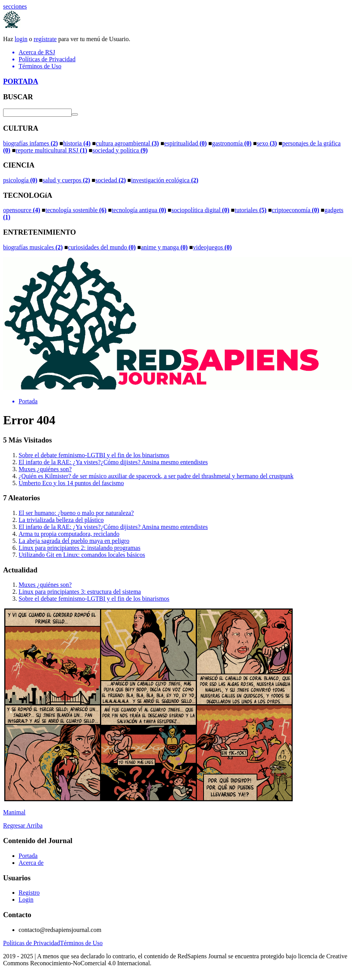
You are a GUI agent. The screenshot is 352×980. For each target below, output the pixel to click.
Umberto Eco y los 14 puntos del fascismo (71, 483)
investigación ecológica (165, 180)
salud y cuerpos (66, 180)
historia (77, 143)
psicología (20, 180)
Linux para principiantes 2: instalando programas (79, 548)
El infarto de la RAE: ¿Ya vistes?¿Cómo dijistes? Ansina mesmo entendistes (113, 462)
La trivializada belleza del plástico (61, 520)
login (21, 39)
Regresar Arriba (23, 825)
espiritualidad (186, 143)
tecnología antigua (139, 210)
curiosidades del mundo (102, 247)
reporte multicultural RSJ (51, 150)
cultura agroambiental (127, 143)
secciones (15, 6)
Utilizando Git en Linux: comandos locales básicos (82, 555)
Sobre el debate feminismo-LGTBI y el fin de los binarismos (94, 455)
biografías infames (30, 143)
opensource (22, 210)
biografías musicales (33, 247)
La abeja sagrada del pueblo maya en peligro (74, 541)
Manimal (14, 812)
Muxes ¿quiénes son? (45, 469)
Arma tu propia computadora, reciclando (69, 534)
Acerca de (31, 863)
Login (26, 900)
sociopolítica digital (200, 210)
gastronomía (232, 143)
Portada (28, 856)
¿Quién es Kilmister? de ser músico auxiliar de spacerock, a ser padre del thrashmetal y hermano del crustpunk (156, 476)
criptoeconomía (295, 210)
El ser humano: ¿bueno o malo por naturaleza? (76, 513)
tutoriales (250, 210)
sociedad (111, 180)
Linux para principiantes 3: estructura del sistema (80, 592)
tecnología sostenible (76, 210)
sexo (267, 143)
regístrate (45, 39)
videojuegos (212, 247)
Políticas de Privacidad (32, 943)
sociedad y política (120, 150)
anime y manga (164, 247)
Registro (29, 893)
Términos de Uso (81, 943)
